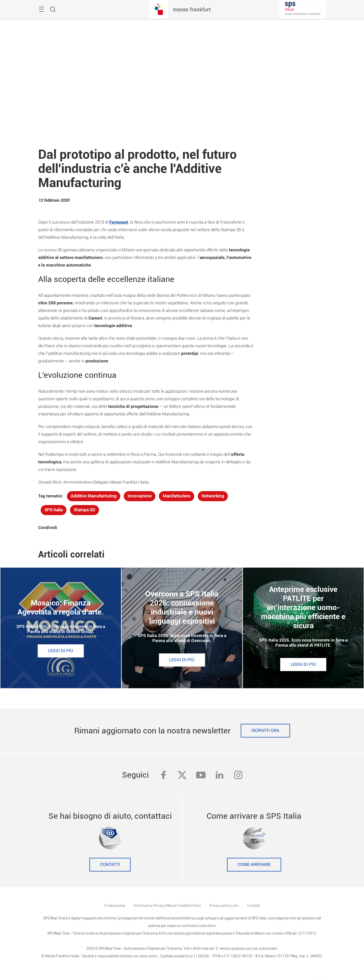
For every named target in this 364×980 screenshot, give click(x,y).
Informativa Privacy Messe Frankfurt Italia (167, 906)
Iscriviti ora (265, 731)
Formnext (119, 222)
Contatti (110, 865)
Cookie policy (115, 906)
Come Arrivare (254, 865)
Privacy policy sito (224, 906)
